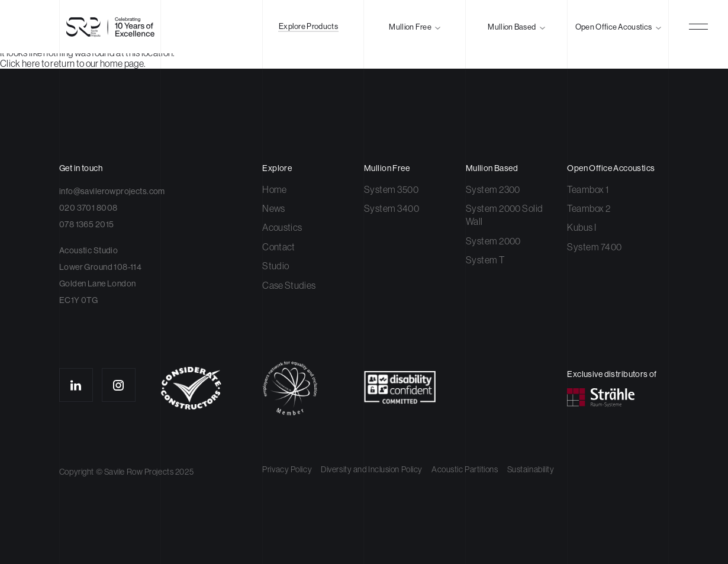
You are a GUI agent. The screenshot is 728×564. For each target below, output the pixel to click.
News (273, 208)
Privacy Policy (287, 469)
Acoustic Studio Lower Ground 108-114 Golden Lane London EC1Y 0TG (100, 275)
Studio (276, 266)
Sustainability (531, 469)
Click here (20, 63)
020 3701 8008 (88, 208)
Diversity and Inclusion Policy (372, 469)
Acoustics (282, 227)
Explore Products (308, 26)
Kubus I (582, 227)
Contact (278, 247)
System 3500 (391, 189)
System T (485, 260)
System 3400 (392, 208)
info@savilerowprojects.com (112, 191)
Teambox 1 (588, 189)
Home (274, 189)
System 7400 (594, 247)
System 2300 (493, 189)
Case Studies (289, 285)
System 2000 (493, 241)
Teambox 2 (589, 208)
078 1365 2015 (86, 224)
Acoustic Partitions (465, 469)
